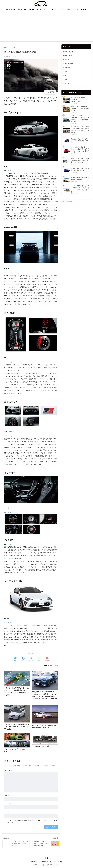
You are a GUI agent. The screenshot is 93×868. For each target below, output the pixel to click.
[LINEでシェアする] (39, 659)
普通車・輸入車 (10, 9)
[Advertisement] (47, 28)
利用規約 (59, 863)
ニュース (75, 9)
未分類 (56, 665)
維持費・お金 (22, 9)
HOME (47, 859)
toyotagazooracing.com (15, 273)
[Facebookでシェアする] (23, 659)
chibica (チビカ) (45, 4)
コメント (8, 772)
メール (8, 805)
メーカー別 (53, 9)
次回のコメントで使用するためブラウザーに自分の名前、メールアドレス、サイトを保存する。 (32, 822)
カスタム (61, 9)
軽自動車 (32, 9)
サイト (7, 813)
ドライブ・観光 (42, 9)
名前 (7, 796)
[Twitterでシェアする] (15, 659)
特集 (68, 9)
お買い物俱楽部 (67, 203)
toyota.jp (10, 170)
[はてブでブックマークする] (31, 659)
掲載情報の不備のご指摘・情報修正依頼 (43, 863)
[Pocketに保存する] (47, 659)
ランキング (84, 9)
